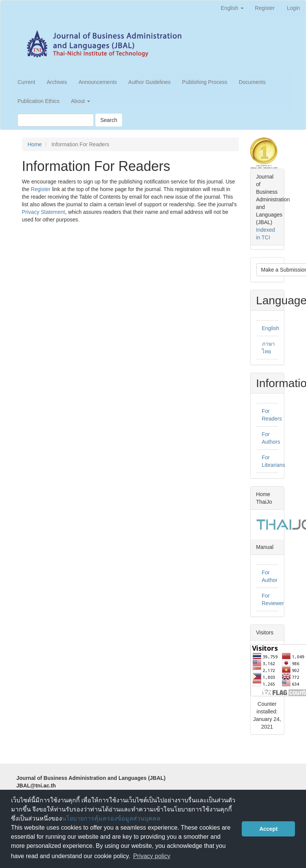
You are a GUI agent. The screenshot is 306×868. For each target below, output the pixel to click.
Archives (57, 82)
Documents (252, 82)
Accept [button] (268, 829)
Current (26, 82)
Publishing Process (205, 82)
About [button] (81, 101)
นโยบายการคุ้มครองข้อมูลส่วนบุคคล (111, 818)
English (271, 328)
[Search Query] (56, 120)
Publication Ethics (39, 101)
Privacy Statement (44, 212)
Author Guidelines (150, 82)
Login (293, 8)
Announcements (98, 82)
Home (35, 144)
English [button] (232, 8)
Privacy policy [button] (152, 856)
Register (265, 8)
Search (109, 120)
